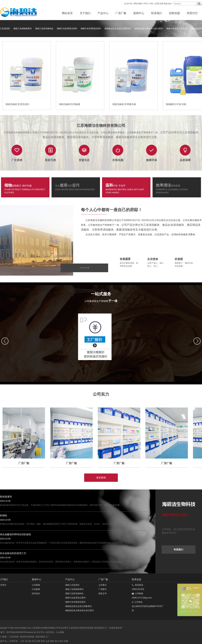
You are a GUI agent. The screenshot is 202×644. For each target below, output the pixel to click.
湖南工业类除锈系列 (22, 29)
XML (151, 4)
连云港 (28, 641)
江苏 (22, 641)
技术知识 (36, 594)
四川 (57, 641)
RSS (146, 4)
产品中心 (103, 13)
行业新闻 (36, 589)
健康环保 (151, 160)
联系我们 (157, 13)
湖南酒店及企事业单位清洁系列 (149, 29)
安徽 (66, 641)
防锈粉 (4, 515)
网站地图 (138, 4)
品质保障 (185, 160)
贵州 (43, 641)
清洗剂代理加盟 (86, 628)
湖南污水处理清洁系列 (67, 29)
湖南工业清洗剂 (72, 585)
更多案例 (101, 478)
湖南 (52, 641)
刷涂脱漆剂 (6, 497)
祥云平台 (41, 632)
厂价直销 (17, 160)
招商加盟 (174, 13)
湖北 (61, 641)
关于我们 (85, 13)
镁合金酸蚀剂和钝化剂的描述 (15, 534)
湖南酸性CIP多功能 (176, 104)
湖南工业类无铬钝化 (44, 29)
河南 (38, 641)
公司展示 (103, 585)
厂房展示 (103, 589)
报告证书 (103, 594)
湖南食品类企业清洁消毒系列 (118, 29)
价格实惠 (118, 160)
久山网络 (60, 632)
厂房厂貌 (121, 13)
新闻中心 (139, 13)
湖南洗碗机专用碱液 (70, 104)
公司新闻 (36, 585)
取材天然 (50, 160)
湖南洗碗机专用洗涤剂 (17, 104)
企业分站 (128, 4)
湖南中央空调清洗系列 (91, 29)
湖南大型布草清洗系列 (176, 29)
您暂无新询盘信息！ (164, 4)
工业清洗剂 (73, 628)
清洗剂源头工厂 (101, 628)
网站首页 (67, 13)
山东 (47, 641)
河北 (33, 641)
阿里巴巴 (192, 13)
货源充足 (84, 160)
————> (84, 268)
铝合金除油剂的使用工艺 (13, 553)
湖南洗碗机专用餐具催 (124, 104)
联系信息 (137, 579)
